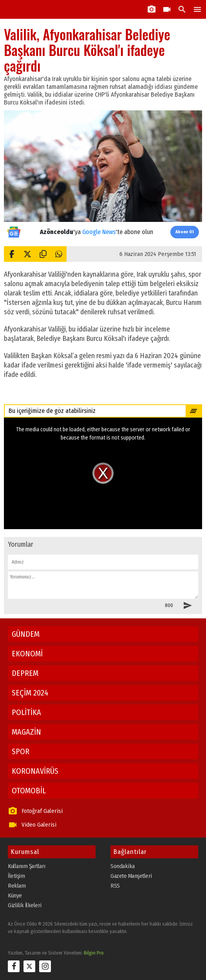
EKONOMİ (27, 654)
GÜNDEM (26, 634)
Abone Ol (185, 232)
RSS (115, 886)
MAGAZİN (26, 732)
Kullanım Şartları (27, 866)
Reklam (17, 886)
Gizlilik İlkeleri (25, 905)
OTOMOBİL (29, 791)
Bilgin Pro (94, 953)
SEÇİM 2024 (30, 693)
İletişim (16, 876)
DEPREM (25, 673)
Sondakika (123, 866)
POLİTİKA (26, 712)
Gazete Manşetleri (131, 876)
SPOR (21, 751)
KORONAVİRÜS (35, 771)
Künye (15, 895)
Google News (99, 232)
